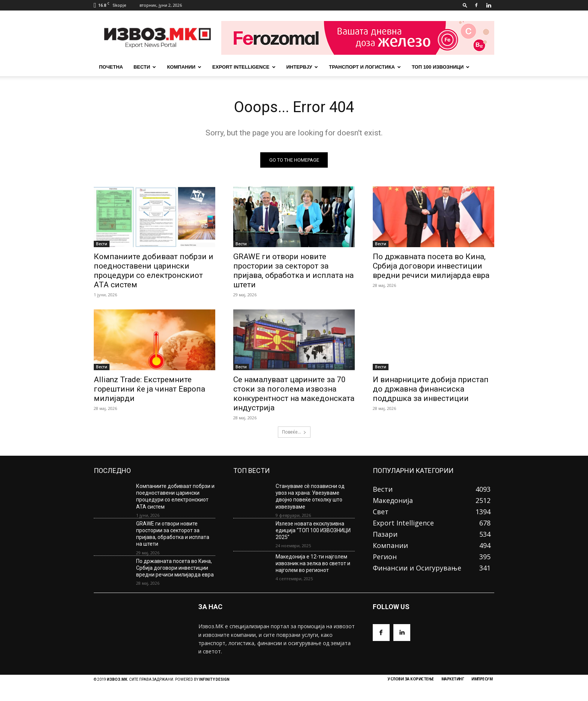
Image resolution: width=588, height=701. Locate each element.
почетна (111, 67)
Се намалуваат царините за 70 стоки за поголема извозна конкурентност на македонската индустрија (294, 394)
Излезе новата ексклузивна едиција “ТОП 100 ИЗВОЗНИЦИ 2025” (313, 530)
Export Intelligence (244, 67)
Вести (145, 67)
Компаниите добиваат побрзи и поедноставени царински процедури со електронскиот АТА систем (154, 271)
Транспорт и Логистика (365, 67)
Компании (184, 67)
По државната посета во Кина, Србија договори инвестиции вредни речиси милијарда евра (431, 266)
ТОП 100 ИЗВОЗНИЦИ (441, 67)
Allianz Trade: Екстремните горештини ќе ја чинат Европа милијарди (149, 389)
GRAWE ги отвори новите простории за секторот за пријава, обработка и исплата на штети (293, 271)
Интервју (302, 67)
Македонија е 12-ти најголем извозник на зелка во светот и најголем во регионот (313, 563)
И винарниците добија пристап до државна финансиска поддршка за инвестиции (431, 389)
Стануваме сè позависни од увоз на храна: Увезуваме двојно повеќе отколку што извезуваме (310, 496)
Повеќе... (294, 432)
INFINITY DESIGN (214, 679)
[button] (465, 5)
